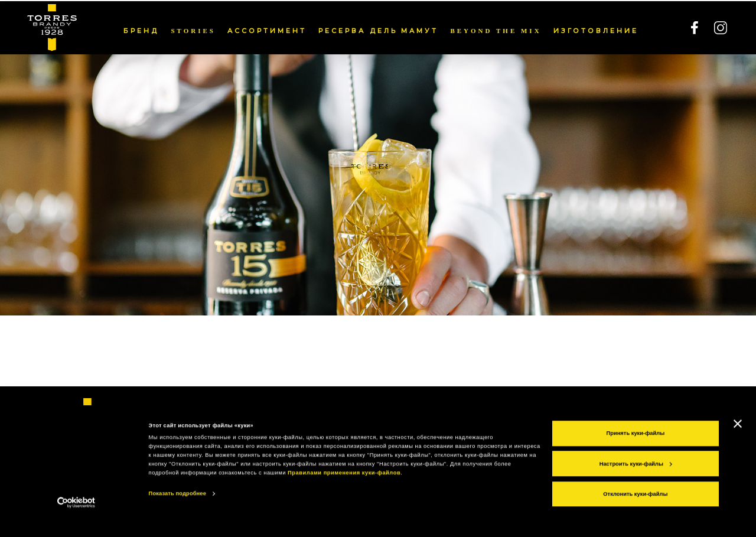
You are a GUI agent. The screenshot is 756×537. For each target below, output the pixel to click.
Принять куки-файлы (635, 448)
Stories (193, 30)
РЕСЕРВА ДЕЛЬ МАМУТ (379, 30)
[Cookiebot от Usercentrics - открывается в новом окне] (76, 517)
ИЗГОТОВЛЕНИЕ (596, 30)
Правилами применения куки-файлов (344, 488)
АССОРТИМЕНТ (267, 30)
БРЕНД (141, 30)
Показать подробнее (177, 509)
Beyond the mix (496, 30)
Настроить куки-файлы (636, 479)
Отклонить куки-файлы (635, 509)
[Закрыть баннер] (738, 438)
